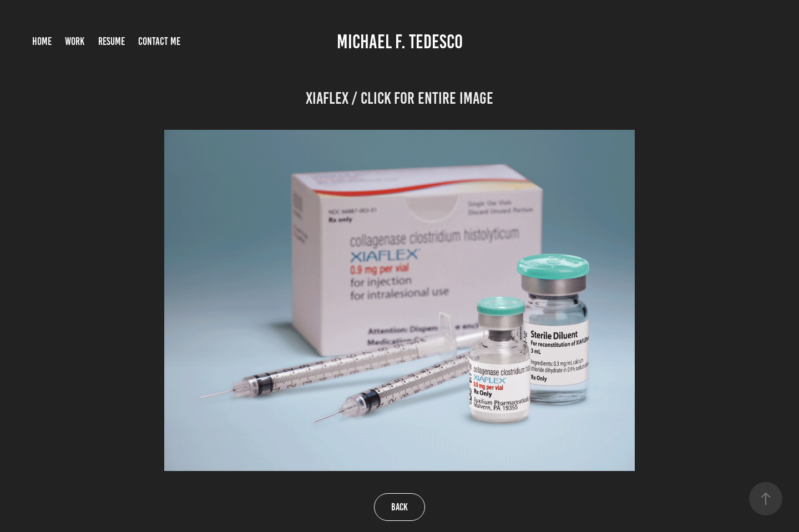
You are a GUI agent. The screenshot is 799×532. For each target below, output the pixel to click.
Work (75, 41)
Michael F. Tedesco (400, 42)
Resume (112, 41)
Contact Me (159, 41)
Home (42, 41)
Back (399, 507)
